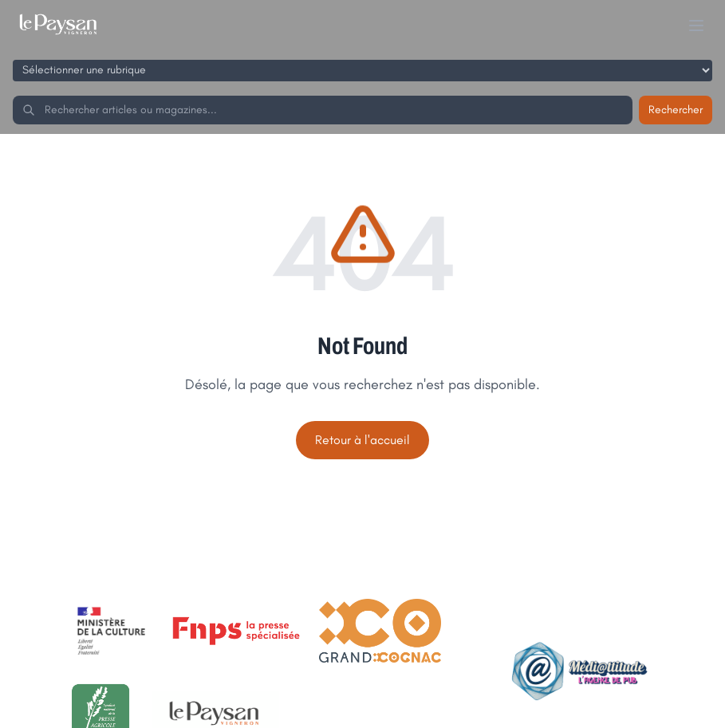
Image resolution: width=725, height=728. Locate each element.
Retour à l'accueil (362, 440)
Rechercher (676, 110)
